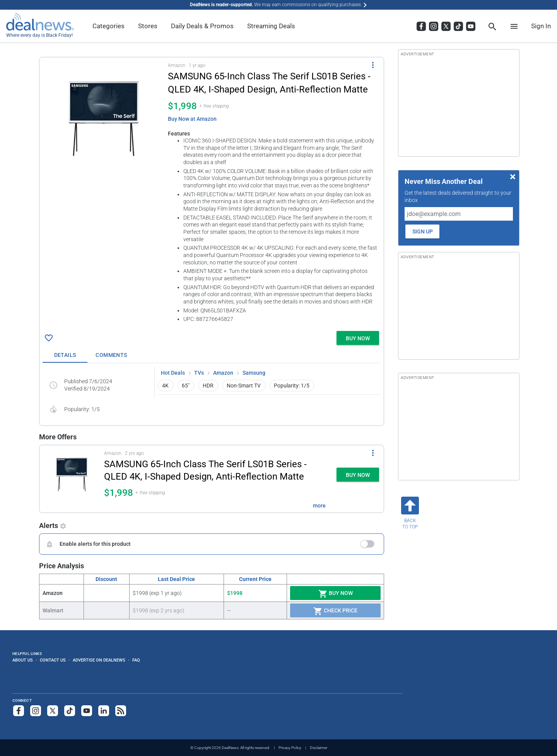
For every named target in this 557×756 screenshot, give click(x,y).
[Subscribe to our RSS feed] (121, 711)
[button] (212, 193)
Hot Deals (173, 373)
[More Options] (373, 65)
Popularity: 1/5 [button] (292, 386)
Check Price (335, 611)
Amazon (223, 373)
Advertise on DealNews (99, 660)
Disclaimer (319, 748)
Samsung (254, 373)
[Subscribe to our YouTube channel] (87, 711)
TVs (199, 373)
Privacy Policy (290, 748)
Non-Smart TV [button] (244, 386)
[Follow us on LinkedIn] (104, 711)
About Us (23, 660)
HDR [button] (208, 386)
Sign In (541, 26)
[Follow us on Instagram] (36, 711)
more (319, 506)
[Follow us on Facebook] (19, 711)
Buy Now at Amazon (192, 119)
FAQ (136, 660)
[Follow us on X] (53, 711)
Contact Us (53, 660)
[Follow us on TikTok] (70, 711)
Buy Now (336, 594)
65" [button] (186, 386)
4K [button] (165, 386)
